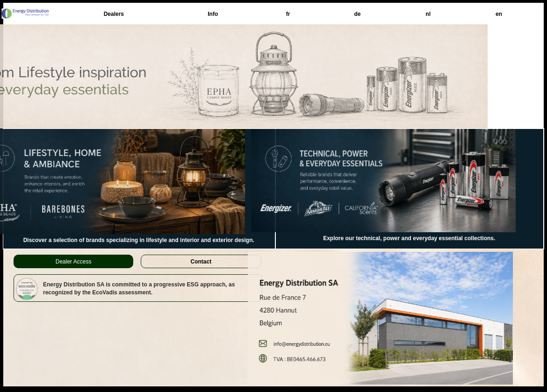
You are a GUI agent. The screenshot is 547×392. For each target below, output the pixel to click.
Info (213, 14)
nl (428, 14)
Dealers (114, 14)
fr (288, 14)
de (357, 14)
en (499, 14)
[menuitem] (114, 14)
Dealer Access (74, 262)
